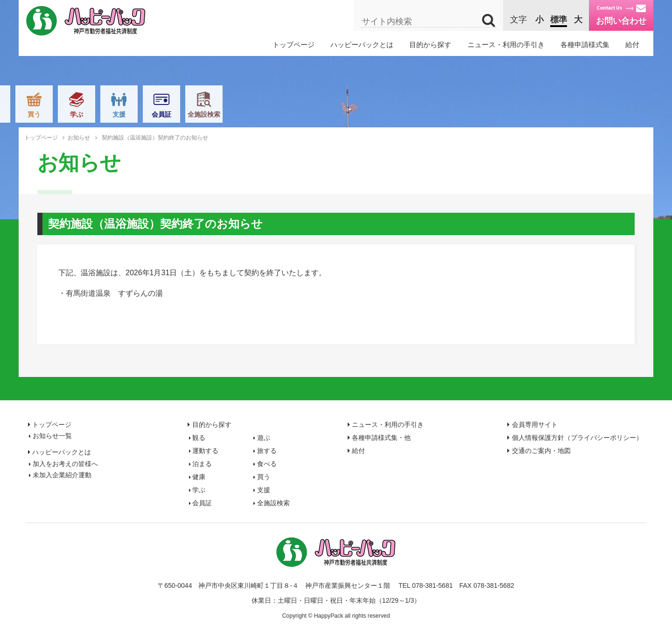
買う (399, 114)
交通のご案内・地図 (541, 451)
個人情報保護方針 (577, 438)
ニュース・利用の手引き (506, 45)
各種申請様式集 (585, 45)
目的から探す (430, 45)
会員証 (527, 114)
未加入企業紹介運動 (62, 475)
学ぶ (442, 114)
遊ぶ (145, 114)
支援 (484, 114)
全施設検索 (569, 114)
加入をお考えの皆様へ (65, 464)
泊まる (273, 114)
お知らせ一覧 (52, 436)
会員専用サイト (535, 425)
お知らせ (79, 138)
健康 (357, 114)
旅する (230, 114)
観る (103, 114)
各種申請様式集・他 (381, 438)
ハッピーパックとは (362, 45)
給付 (632, 45)
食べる (315, 114)
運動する (188, 114)
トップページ (294, 45)
